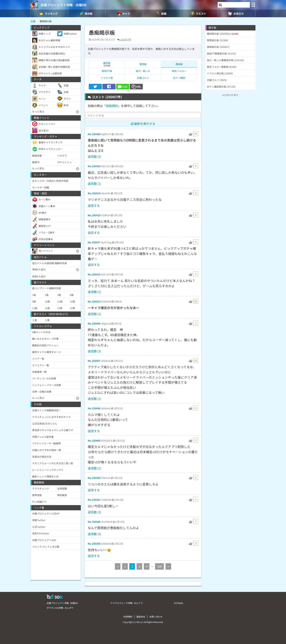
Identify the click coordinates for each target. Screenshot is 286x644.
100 (159, 566)
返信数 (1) (94, 183)
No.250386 (94, 522)
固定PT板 (107, 71)
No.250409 (94, 323)
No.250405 (94, 440)
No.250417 (94, 242)
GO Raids (179, 603)
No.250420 (94, 166)
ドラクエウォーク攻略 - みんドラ (127, 603)
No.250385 (94, 543)
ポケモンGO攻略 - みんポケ (60, 608)
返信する (94, 206)
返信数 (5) (94, 156)
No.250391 (94, 500)
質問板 (143, 64)
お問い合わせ (156, 617)
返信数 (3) (94, 351)
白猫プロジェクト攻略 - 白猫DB (63, 5)
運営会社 (141, 617)
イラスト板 (107, 78)
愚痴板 (179, 64)
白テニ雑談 (179, 78)
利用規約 (128, 617)
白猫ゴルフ (143, 78)
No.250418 (94, 215)
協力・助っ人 (143, 71)
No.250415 (94, 274)
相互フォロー (179, 71)
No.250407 (94, 361)
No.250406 (94, 408)
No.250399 (94, 478)
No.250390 (94, 134)
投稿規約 (112, 106)
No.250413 (94, 301)
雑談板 (107, 64)
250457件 (126, 39)
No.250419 (94, 193)
